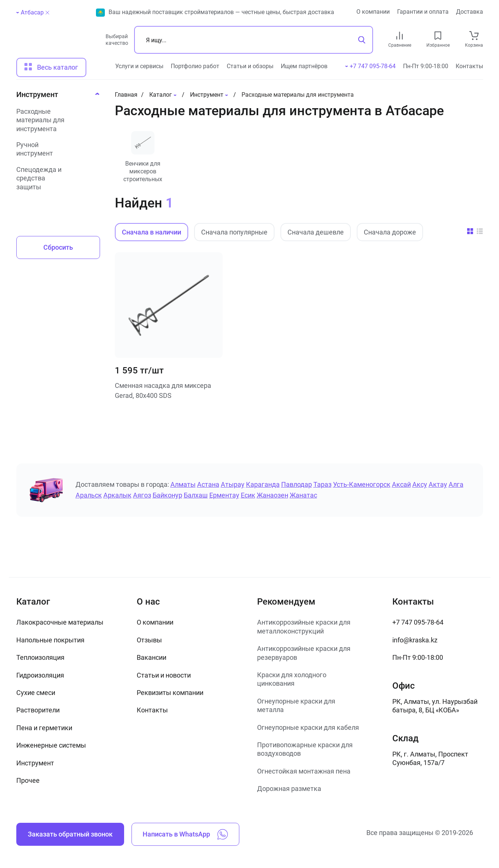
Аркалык (117, 495)
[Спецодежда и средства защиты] (56, 178)
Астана (208, 484)
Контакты (469, 66)
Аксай (401, 484)
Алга (456, 484)
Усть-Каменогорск (362, 484)
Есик (248, 495)
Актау (438, 484)
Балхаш (196, 495)
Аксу (420, 484)
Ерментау (224, 495)
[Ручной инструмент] (56, 149)
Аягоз (142, 495)
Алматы (183, 484)
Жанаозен (272, 495)
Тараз (322, 484)
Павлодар (297, 484)
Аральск (89, 495)
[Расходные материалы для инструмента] (56, 120)
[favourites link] (438, 36)
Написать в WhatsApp (185, 834)
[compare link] (400, 36)
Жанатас (303, 495)
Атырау (233, 484)
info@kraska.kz (415, 640)
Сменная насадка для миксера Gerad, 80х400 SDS (163, 390)
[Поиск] (254, 40)
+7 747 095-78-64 (418, 622)
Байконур (167, 495)
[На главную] (58, 43)
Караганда (263, 484)
